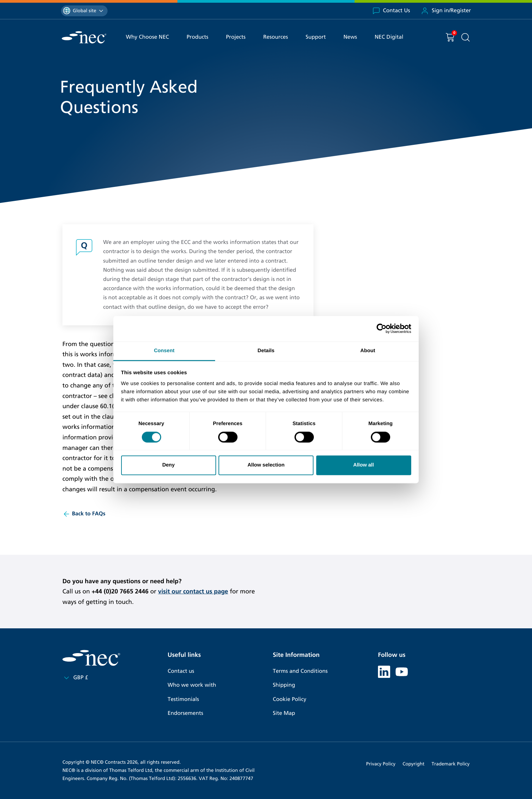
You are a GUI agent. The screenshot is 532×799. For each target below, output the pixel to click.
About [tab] (368, 351)
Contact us (181, 671)
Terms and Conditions (300, 671)
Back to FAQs (84, 514)
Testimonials (183, 699)
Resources (276, 37)
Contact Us (391, 11)
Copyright (413, 764)
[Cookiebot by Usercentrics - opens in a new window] (382, 328)
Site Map (284, 713)
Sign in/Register (446, 11)
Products (197, 37)
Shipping (284, 685)
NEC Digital (389, 37)
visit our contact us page (193, 591)
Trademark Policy (451, 764)
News (350, 37)
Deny (168, 465)
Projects (236, 37)
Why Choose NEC (147, 37)
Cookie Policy (290, 699)
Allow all (364, 465)
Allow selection (266, 465)
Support (316, 37)
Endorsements (185, 713)
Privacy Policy (381, 764)
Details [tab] (266, 351)
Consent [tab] (164, 351)
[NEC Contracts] (84, 37)
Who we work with (192, 685)
